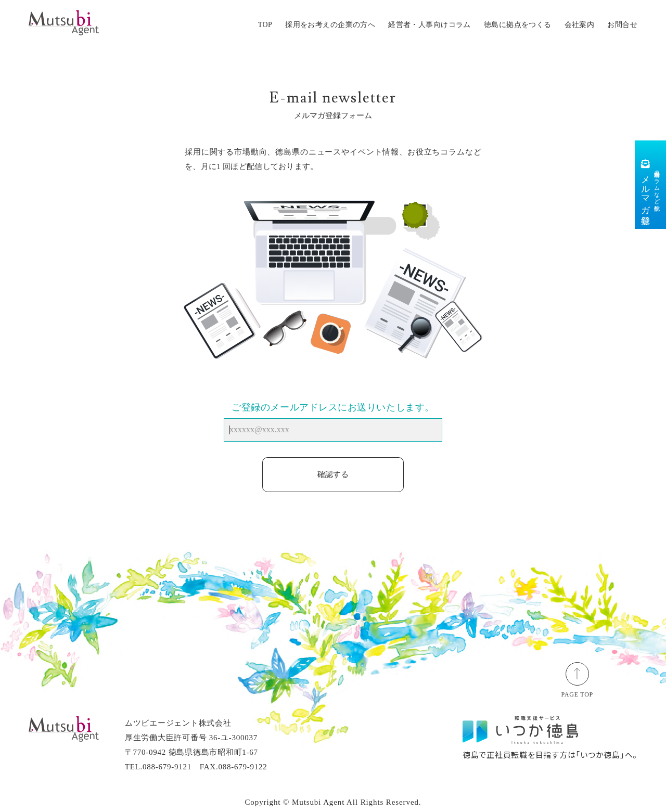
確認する (333, 474)
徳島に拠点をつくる (518, 25)
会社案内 (580, 25)
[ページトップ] (577, 673)
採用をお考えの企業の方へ (330, 25)
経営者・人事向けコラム (430, 25)
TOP (265, 25)
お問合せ (622, 25)
